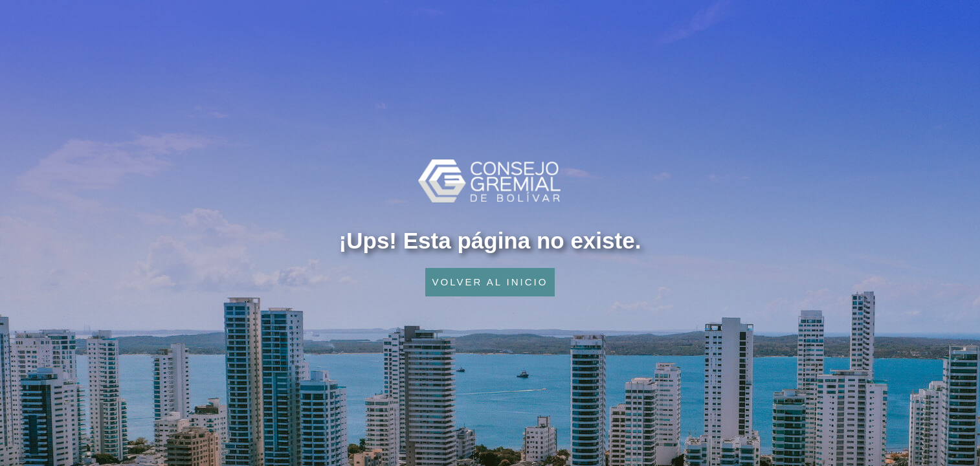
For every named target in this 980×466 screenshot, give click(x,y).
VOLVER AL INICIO (490, 282)
